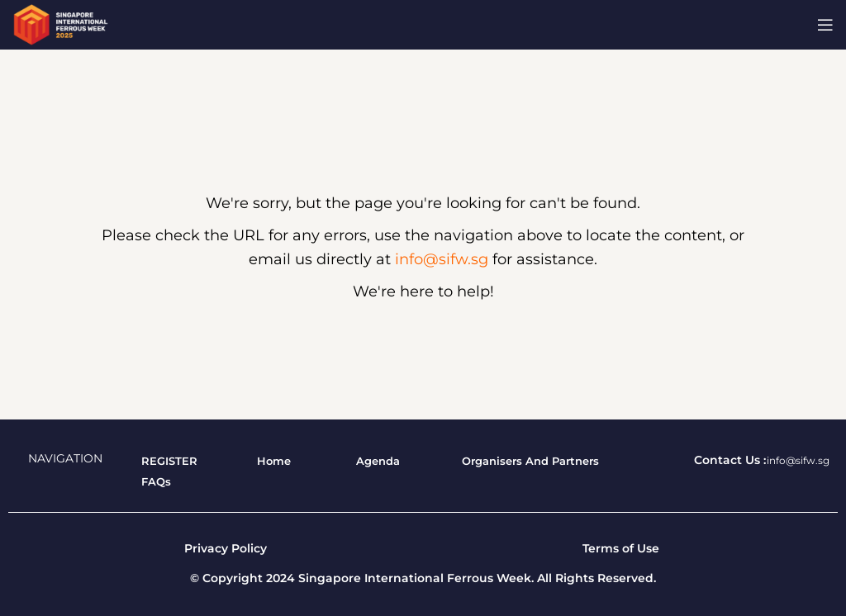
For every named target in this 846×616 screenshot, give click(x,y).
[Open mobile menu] (825, 25)
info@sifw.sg (442, 259)
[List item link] (169, 461)
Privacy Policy (226, 548)
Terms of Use (621, 548)
